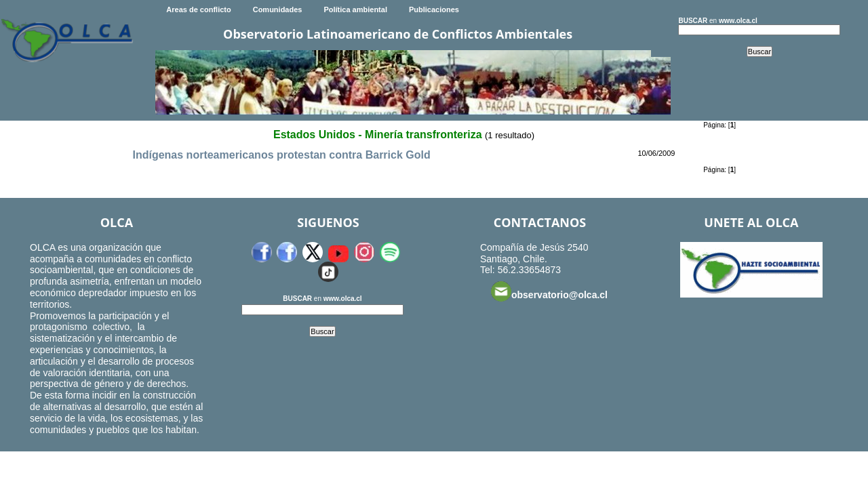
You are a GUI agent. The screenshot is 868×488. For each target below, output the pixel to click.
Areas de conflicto (198, 9)
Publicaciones (434, 9)
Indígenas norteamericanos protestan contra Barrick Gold (281, 155)
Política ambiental (355, 9)
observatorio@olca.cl (549, 291)
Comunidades (278, 9)
